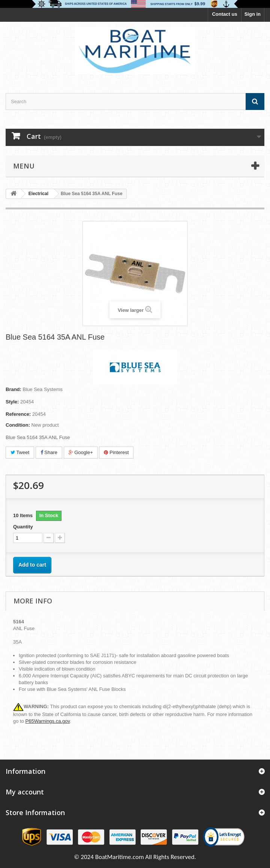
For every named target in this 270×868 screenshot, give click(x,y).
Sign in (253, 14)
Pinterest (116, 452)
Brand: (13, 389)
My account (25, 792)
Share (49, 452)
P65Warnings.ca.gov (48, 721)
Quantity (23, 527)
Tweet (20, 452)
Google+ (81, 452)
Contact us (224, 14)
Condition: (18, 425)
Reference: (18, 414)
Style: (12, 402)
